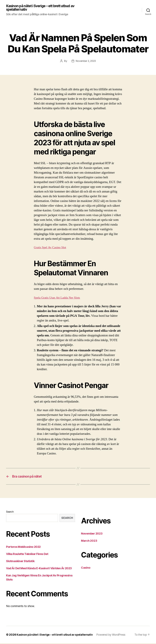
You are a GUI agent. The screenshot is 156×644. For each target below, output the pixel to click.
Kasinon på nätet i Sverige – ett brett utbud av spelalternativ (41, 8)
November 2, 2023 (86, 61)
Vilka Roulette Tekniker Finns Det (27, 555)
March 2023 (89, 541)
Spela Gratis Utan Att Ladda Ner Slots (58, 298)
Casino (86, 568)
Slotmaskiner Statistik (20, 562)
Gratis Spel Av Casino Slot (51, 248)
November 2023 (92, 534)
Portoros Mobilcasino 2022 (23, 548)
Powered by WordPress (113, 635)
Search (10, 512)
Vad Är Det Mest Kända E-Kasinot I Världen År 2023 (39, 569)
